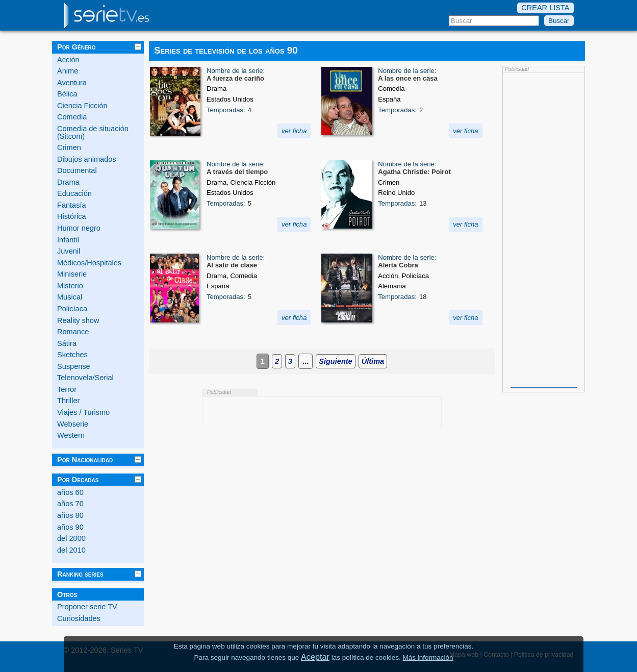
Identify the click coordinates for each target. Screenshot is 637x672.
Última (373, 361)
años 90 (70, 527)
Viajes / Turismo (83, 412)
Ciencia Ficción (82, 106)
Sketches (72, 355)
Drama (68, 182)
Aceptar (315, 657)
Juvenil (69, 251)
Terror (67, 389)
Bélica (67, 94)
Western (71, 435)
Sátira (67, 343)
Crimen (69, 147)
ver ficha (294, 131)
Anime (68, 71)
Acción (68, 60)
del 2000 (71, 538)
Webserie (73, 424)
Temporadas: (226, 110)
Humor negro (79, 228)
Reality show (78, 320)
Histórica (72, 216)
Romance (73, 332)
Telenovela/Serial (85, 378)
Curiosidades (79, 618)
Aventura (72, 83)
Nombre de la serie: (236, 71)
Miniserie (72, 274)
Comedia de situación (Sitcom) (93, 132)
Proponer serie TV (87, 607)
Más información (428, 657)
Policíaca (72, 309)
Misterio (70, 286)
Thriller (68, 401)
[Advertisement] (544, 229)
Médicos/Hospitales (89, 263)
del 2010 (71, 550)
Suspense (74, 366)
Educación (74, 193)
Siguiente (335, 361)
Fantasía (72, 205)
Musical (70, 297)
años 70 (70, 504)
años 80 (70, 515)
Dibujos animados (87, 159)
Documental (77, 170)
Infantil (68, 240)
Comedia (72, 117)
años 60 (70, 492)
